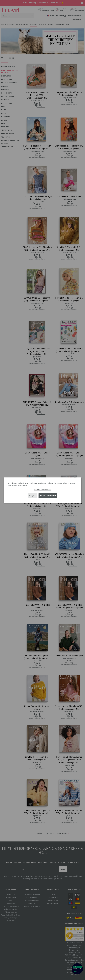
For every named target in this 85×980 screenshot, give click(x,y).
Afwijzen (32, 496)
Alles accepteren (48, 496)
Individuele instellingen (42, 489)
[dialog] (42, 490)
